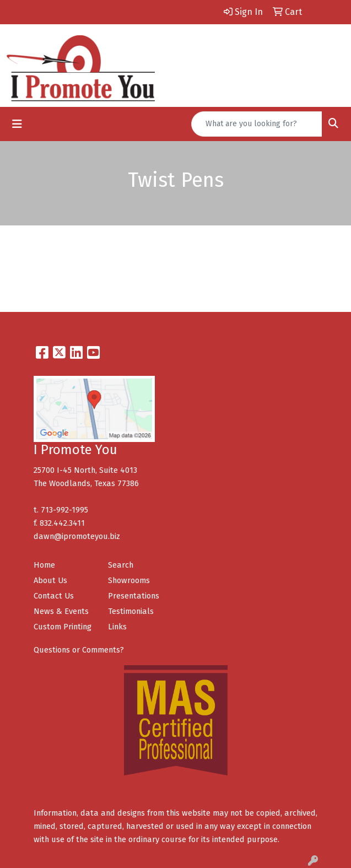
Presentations (134, 596)
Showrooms (129, 580)
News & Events (61, 611)
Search (121, 565)
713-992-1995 (64, 510)
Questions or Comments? (79, 650)
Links (117, 627)
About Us (50, 580)
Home (44, 565)
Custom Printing (63, 627)
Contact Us (54, 596)
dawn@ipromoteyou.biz (77, 536)
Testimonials (131, 611)
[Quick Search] (257, 124)
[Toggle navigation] (17, 124)
